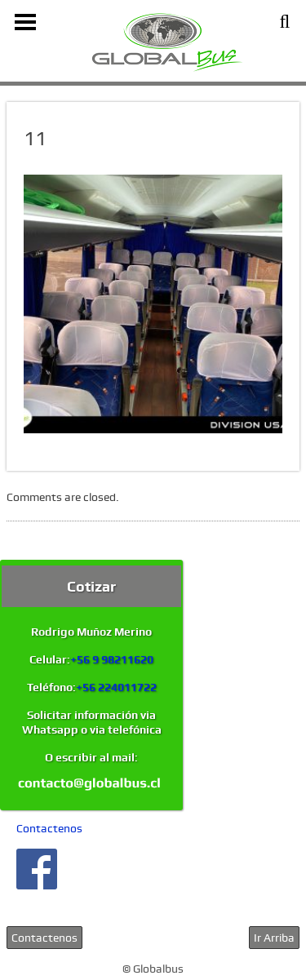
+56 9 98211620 (112, 659)
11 (35, 139)
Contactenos (49, 828)
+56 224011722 (116, 687)
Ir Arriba (274, 938)
